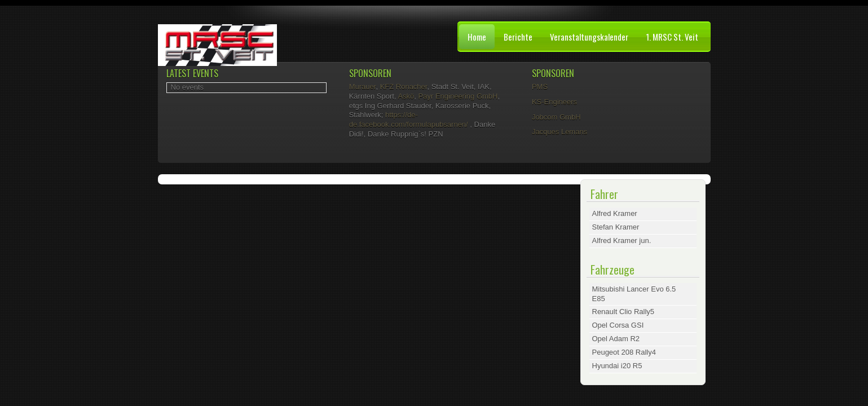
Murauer (363, 87)
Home (477, 37)
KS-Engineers (554, 102)
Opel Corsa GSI (618, 325)
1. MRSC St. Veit (672, 37)
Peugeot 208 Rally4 (624, 352)
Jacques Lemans (559, 132)
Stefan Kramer (616, 227)
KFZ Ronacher (404, 87)
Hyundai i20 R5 (617, 366)
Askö (406, 96)
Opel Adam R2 (616, 339)
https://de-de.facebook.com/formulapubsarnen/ (409, 120)
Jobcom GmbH (556, 117)
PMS (540, 87)
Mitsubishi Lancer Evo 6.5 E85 (634, 294)
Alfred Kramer (615, 213)
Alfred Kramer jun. (622, 240)
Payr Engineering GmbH (458, 96)
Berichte (518, 37)
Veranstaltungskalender (589, 37)
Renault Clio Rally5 (624, 312)
